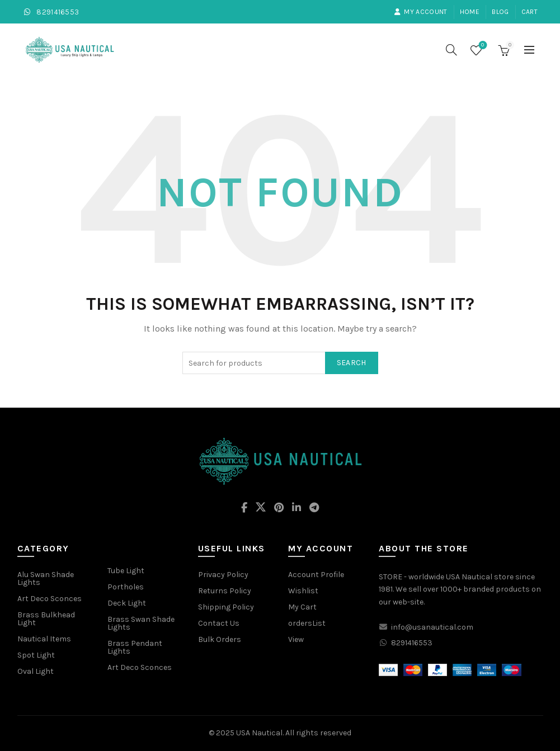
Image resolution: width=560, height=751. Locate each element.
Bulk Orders (220, 639)
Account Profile (316, 575)
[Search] (451, 50)
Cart (530, 12)
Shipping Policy (226, 607)
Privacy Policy (223, 575)
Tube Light (126, 571)
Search (352, 363)
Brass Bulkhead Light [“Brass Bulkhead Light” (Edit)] (46, 619)
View (296, 639)
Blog (500, 12)
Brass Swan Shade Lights (141, 623)
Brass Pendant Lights (135, 647)
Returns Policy (225, 591)
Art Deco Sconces (140, 667)
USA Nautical (259, 733)
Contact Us (219, 623)
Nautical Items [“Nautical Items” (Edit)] (44, 639)
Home (470, 12)
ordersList (307, 623)
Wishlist (481, 46)
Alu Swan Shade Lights (46, 578)
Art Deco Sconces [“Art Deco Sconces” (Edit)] (50, 599)
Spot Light (36, 655)
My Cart (302, 607)
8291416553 (51, 12)
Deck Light (127, 603)
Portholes (126, 587)
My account (420, 12)
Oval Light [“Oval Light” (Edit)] (36, 671)
